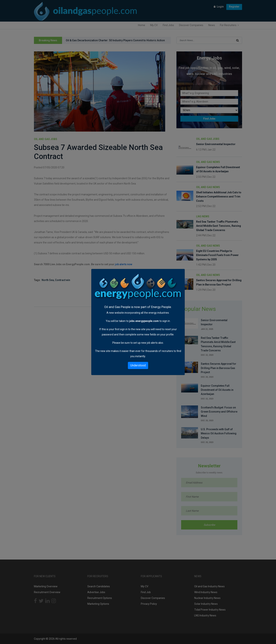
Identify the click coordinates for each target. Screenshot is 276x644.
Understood (138, 365)
